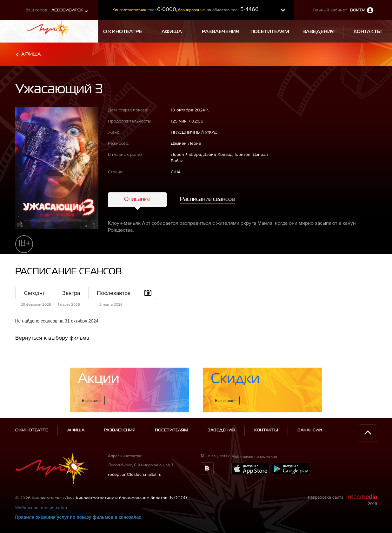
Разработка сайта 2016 (342, 500)
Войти (358, 10)
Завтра (71, 293)
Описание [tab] (137, 199)
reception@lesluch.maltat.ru (135, 474)
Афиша (31, 54)
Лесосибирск (67, 10)
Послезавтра (114, 293)
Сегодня (35, 293)
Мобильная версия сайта (41, 508)
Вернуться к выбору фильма (52, 338)
